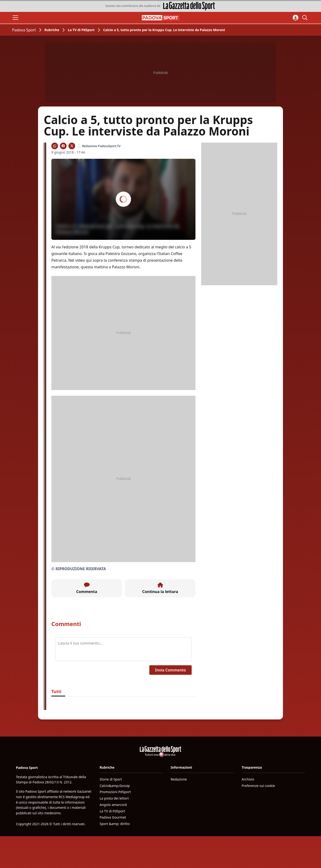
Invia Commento (170, 670)
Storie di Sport (111, 779)
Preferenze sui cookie (258, 786)
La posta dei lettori (114, 798)
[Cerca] (306, 18)
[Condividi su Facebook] (63, 146)
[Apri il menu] (15, 18)
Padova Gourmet (113, 817)
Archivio (248, 779)
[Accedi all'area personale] (296, 18)
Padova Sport (24, 30)
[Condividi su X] (72, 146)
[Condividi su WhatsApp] (55, 146)
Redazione (179, 779)
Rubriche (52, 30)
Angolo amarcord (113, 805)
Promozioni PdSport (115, 792)
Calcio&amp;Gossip (115, 786)
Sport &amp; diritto (115, 824)
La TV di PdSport (81, 30)
